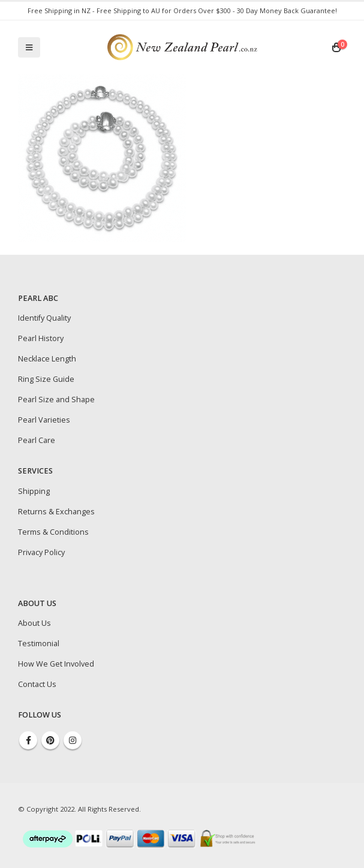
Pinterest (50, 740)
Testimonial (39, 644)
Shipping (34, 491)
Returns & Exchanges (56, 512)
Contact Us (37, 684)
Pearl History (41, 338)
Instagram (73, 740)
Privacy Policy (41, 552)
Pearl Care (37, 440)
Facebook (28, 740)
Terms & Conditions (53, 532)
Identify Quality (44, 318)
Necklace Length (47, 359)
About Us (34, 623)
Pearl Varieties (44, 420)
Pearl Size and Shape (56, 400)
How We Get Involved (56, 664)
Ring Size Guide (46, 379)
